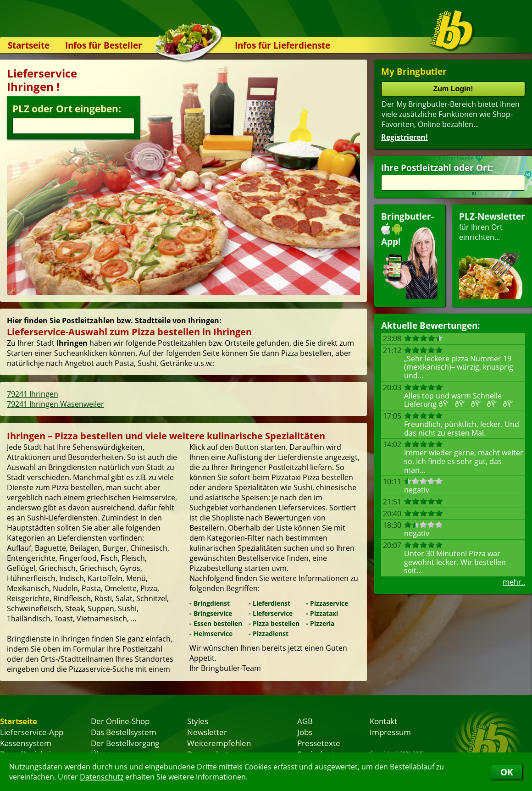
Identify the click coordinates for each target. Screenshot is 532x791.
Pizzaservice (329, 603)
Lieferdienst (272, 603)
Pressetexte (319, 743)
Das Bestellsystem (124, 732)
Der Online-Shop (120, 721)
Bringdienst (212, 603)
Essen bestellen (218, 623)
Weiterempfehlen (219, 743)
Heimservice (213, 633)
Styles (198, 721)
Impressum (390, 732)
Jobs (305, 732)
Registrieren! (405, 137)
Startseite (29, 45)
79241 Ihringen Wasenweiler (55, 404)
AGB (305, 721)
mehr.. (514, 582)
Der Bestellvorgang (125, 743)
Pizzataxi (324, 613)
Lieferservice (273, 613)
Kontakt (383, 721)
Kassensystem (26, 743)
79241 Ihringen (33, 394)
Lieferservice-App (32, 732)
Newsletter (207, 732)
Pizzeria (322, 623)
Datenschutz (102, 777)
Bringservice (213, 613)
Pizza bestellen (276, 623)
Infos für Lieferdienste (283, 45)
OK (507, 772)
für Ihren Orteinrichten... (492, 255)
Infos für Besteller (104, 45)
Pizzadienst (271, 633)
